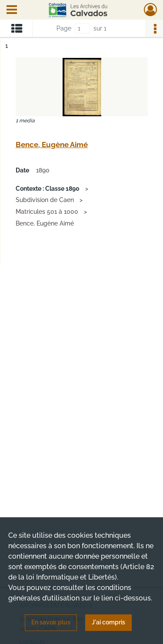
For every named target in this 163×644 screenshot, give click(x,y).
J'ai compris (108, 622)
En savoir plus (51, 622)
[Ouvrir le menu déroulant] (12, 10)
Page (64, 28)
